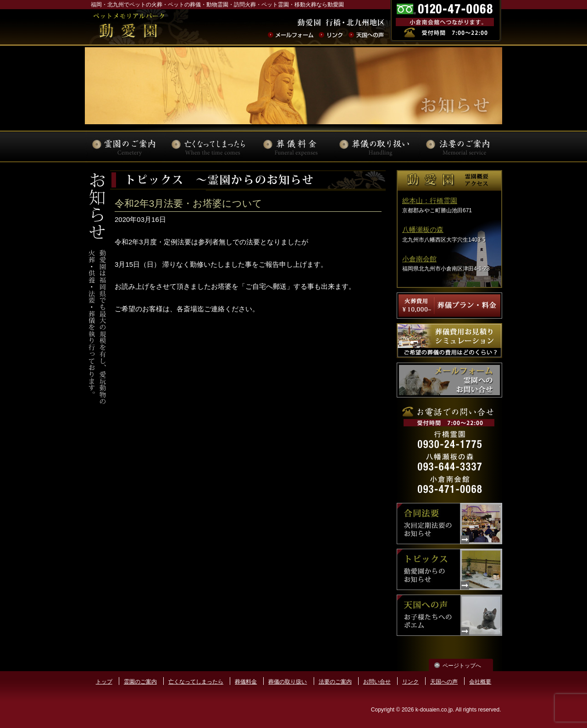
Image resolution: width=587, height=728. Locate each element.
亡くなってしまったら (196, 682)
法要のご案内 (335, 682)
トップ (104, 682)
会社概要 (480, 682)
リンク (410, 682)
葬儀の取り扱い (288, 682)
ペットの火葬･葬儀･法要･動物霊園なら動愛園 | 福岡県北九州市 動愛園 (129, 27)
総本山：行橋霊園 (430, 201)
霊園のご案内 (140, 682)
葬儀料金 (246, 682)
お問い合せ (377, 682)
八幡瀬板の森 (423, 229)
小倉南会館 (419, 259)
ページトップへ (462, 666)
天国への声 (444, 682)
